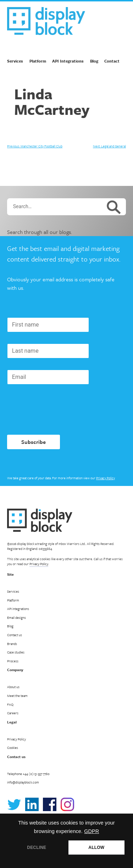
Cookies (13, 747)
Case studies (16, 652)
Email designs (16, 617)
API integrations (18, 609)
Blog (94, 61)
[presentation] (61, 410)
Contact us (15, 635)
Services (15, 61)
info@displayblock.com (23, 782)
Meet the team (17, 696)
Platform (38, 61)
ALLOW (96, 848)
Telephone (28, 774)
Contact (112, 61)
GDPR (92, 831)
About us (13, 687)
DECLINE (37, 848)
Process (13, 661)
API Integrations (68, 61)
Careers (13, 713)
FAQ (10, 704)
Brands (12, 644)
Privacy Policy (106, 478)
